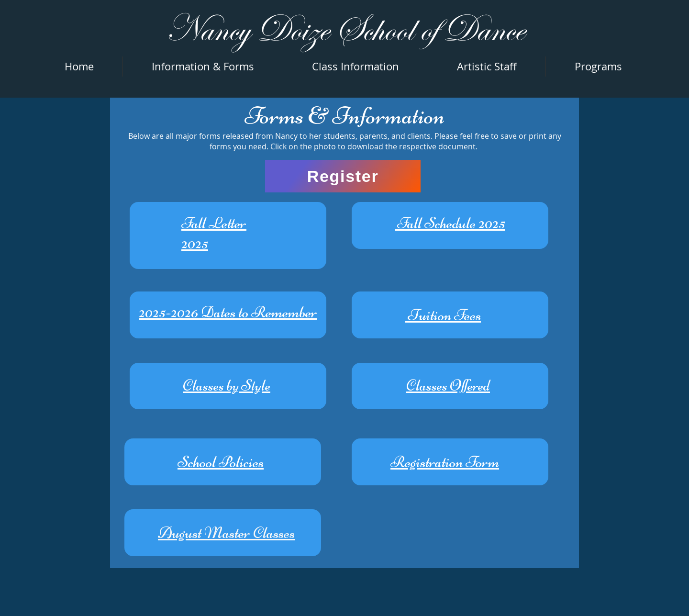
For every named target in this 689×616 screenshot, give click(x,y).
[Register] (343, 176)
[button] (598, 67)
